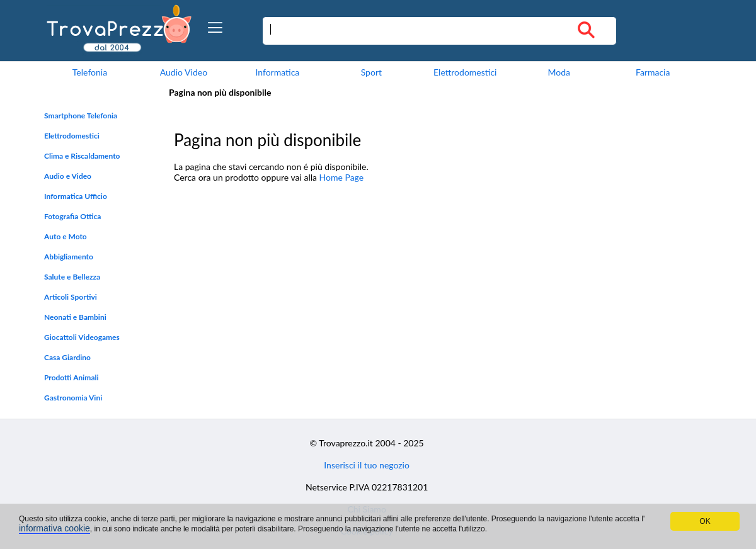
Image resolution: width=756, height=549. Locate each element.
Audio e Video (68, 176)
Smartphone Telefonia (81, 116)
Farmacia (653, 72)
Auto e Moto (66, 236)
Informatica (277, 72)
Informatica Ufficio (76, 196)
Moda (559, 72)
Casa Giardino (67, 357)
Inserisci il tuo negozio (367, 465)
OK (705, 521)
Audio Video (184, 72)
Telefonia (90, 72)
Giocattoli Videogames (82, 337)
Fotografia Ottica (72, 216)
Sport (371, 72)
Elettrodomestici (465, 72)
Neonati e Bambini (75, 317)
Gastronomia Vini (73, 398)
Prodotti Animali (72, 377)
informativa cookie (54, 528)
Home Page (342, 177)
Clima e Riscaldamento (82, 156)
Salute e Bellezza (72, 277)
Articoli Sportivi (71, 297)
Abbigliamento (69, 257)
